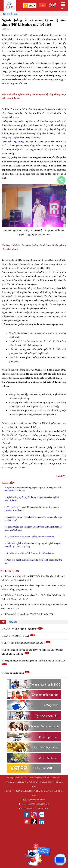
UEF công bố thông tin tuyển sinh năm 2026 (27, 643)
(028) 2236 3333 (43, 804)
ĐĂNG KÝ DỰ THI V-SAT (20, 636)
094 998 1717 (31, 808)
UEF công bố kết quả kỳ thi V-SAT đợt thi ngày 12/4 (28, 614)
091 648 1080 (44, 808)
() (16, 141)
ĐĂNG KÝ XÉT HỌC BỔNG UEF (23, 629)
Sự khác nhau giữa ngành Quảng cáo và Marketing (30, 537)
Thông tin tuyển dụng (17, 673)
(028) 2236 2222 (28, 804)
